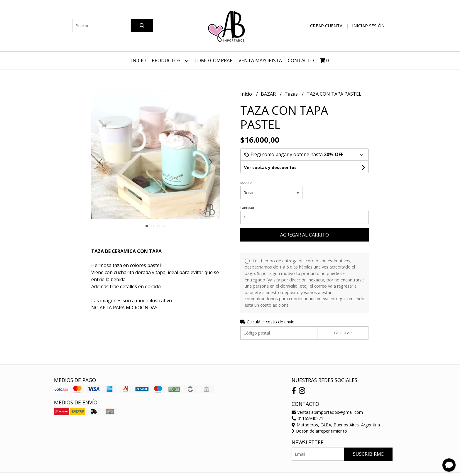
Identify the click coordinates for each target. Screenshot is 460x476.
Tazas (292, 94)
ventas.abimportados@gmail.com (327, 412)
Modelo (246, 183)
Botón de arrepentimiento (319, 431)
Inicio (138, 60)
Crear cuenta (326, 26)
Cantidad (247, 208)
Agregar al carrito (305, 235)
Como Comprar (214, 60)
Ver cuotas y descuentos (270, 167)
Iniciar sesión (368, 26)
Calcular (343, 333)
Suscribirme (368, 454)
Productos (170, 61)
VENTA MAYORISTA (260, 60)
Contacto (301, 60)
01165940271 (307, 418)
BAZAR (269, 94)
